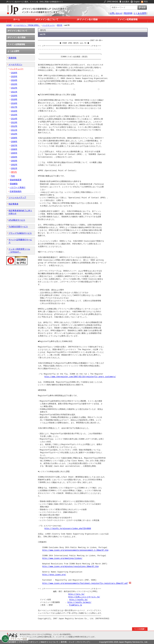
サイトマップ (83, 642)
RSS (146, 2)
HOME (9, 25)
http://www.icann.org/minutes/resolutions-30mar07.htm (70, 566)
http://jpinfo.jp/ (79, 599)
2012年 (14, 126)
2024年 (14, 80)
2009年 (14, 138)
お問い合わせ (116, 13)
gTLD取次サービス (17, 220)
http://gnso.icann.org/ (54, 575)
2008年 (14, 142)
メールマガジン (15, 64)
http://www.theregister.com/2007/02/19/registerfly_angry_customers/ (80, 377)
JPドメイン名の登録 (87, 19)
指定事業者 (13, 204)
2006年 (14, 149)
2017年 (14, 107)
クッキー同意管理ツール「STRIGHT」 (19, 251)
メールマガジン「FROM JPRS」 (27, 25)
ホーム (17, 19)
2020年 (14, 96)
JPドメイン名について (47, 19)
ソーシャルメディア (17, 197)
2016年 (14, 111)
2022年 (14, 88)
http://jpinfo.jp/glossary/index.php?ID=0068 (68, 529)
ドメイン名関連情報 (127, 19)
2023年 (14, 84)
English (137, 2)
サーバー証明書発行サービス (20, 241)
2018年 (14, 103)
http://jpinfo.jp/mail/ (79, 602)
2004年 (14, 157)
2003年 (14, 161)
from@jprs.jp (75, 605)
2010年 (14, 134)
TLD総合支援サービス (18, 226)
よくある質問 (140, 13)
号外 (13, 176)
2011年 (14, 130)
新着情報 (12, 58)
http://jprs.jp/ (76, 594)
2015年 (14, 115)
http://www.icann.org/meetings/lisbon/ (62, 558)
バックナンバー (49, 25)
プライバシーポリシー (28, 642)
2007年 (14, 145)
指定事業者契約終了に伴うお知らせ (20, 212)
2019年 (14, 99)
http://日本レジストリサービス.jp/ (84, 597)
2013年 (14, 122)
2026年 (14, 73)
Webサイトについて (49, 642)
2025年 (14, 76)
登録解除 (14, 184)
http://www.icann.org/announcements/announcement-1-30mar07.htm (75, 550)
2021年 (14, 92)
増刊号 (60, 25)
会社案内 (126, 2)
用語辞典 (128, 13)
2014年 (14, 119)
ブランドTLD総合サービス (20, 233)
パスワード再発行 (18, 187)
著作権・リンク (68, 642)
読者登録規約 (16, 191)
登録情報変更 (16, 180)
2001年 (14, 168)
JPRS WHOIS (113, 2)
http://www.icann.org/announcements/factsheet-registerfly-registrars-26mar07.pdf (85, 583)
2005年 (14, 153)
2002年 (14, 165)
